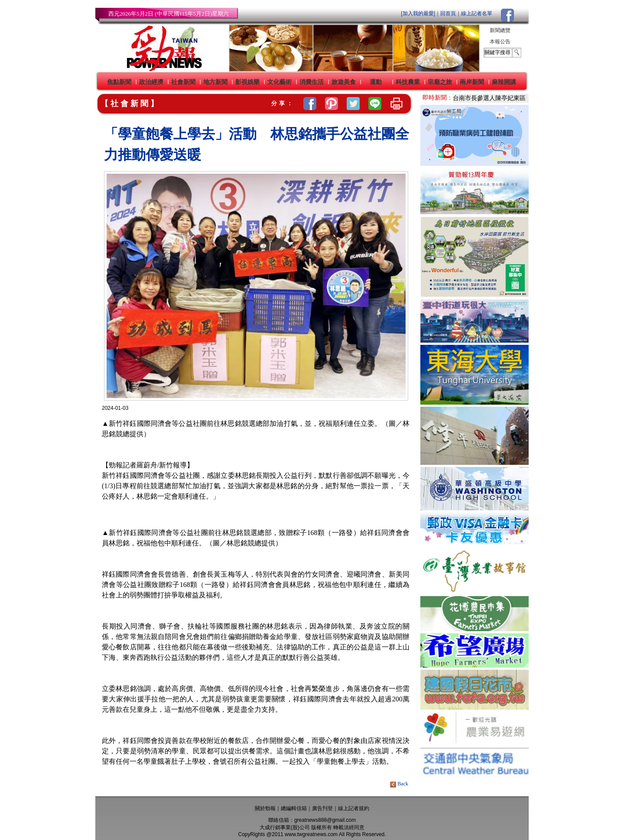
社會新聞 (183, 82)
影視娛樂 (247, 82)
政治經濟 (151, 82)
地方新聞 (215, 82)
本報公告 (500, 42)
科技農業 (408, 82)
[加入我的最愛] (418, 13)
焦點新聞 (119, 82)
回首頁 (448, 13)
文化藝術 (279, 82)
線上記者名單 (477, 13)
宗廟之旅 (440, 82)
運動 (376, 82)
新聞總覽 (500, 30)
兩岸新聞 (472, 82)
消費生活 (312, 82)
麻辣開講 (504, 82)
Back (400, 784)
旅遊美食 (344, 82)
